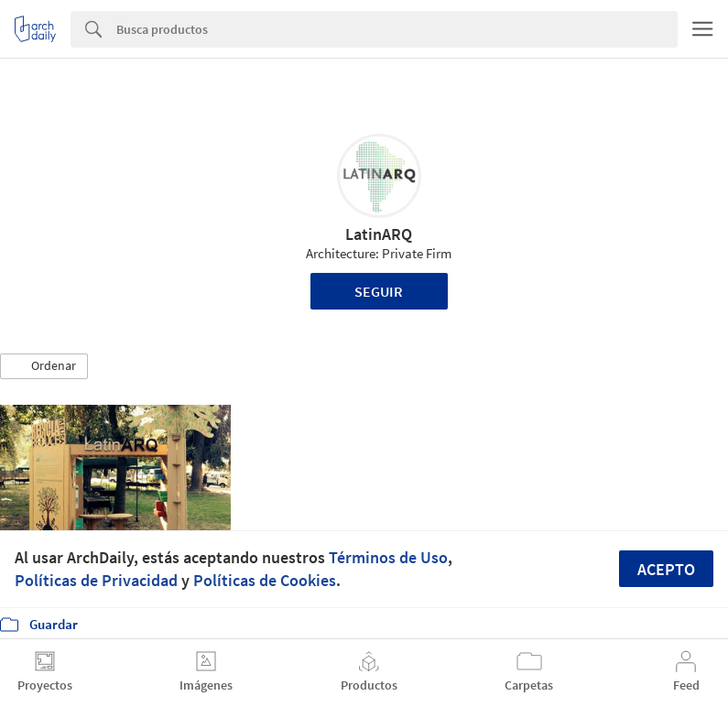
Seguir (379, 291)
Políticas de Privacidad (96, 580)
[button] (44, 366)
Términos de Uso (388, 557)
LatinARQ (379, 234)
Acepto (666, 569)
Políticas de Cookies (265, 580)
